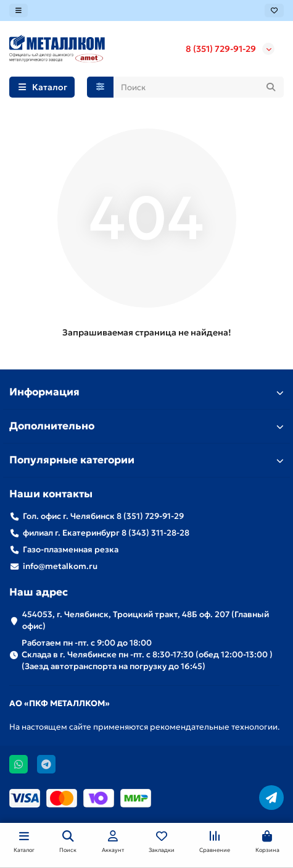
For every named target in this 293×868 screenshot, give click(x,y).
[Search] (199, 87)
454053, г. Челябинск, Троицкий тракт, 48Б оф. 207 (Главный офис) (146, 620)
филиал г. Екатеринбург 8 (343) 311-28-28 (106, 533)
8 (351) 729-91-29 (221, 49)
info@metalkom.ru (60, 566)
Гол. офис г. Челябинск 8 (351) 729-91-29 (103, 516)
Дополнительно (146, 426)
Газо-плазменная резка (71, 550)
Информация (146, 392)
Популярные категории (146, 460)
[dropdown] (19, 11)
